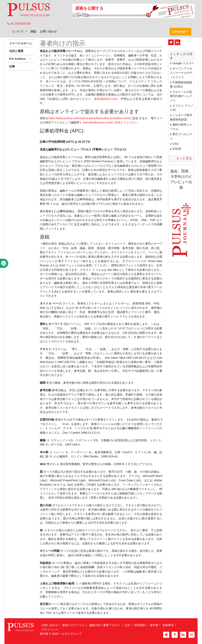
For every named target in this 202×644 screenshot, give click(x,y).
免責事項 (168, 625)
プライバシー (50, 630)
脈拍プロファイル (74, 625)
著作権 (154, 625)
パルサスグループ (70, 634)
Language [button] (179, 31)
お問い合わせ (48, 31)
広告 (127, 625)
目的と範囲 (16, 51)
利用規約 (140, 625)
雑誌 (33, 31)
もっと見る (184, 158)
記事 (12, 66)
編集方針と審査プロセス (105, 625)
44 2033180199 (19, 24)
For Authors (21, 59)
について (19, 31)
